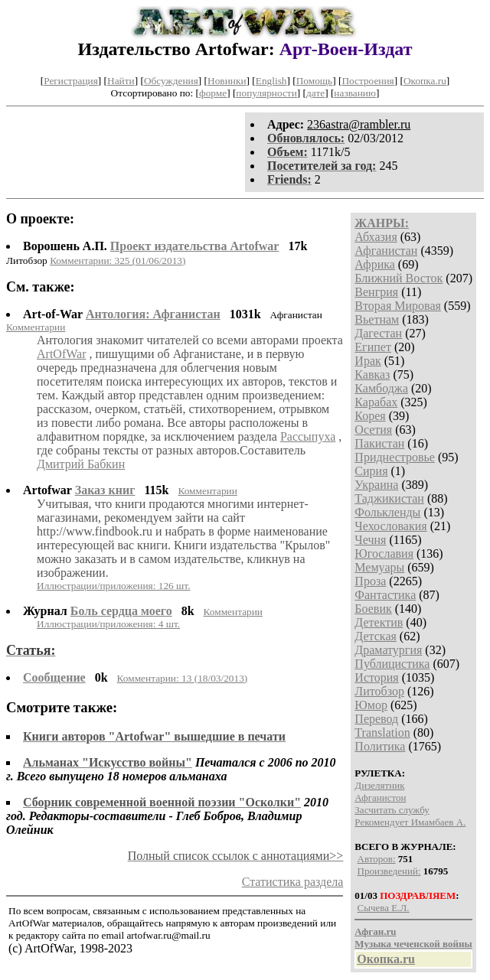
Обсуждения (171, 81)
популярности (266, 93)
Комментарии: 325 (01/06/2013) (118, 260)
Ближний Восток (399, 278)
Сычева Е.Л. (384, 908)
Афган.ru (375, 931)
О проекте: (40, 219)
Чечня (370, 540)
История (376, 677)
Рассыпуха (308, 436)
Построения (367, 81)
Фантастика (385, 595)
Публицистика (392, 664)
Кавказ (372, 374)
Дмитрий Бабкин (81, 464)
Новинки (227, 81)
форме (213, 93)
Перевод (376, 719)
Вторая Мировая (398, 306)
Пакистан (379, 443)
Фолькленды (387, 512)
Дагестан (378, 333)
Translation (382, 733)
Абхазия (376, 237)
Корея (370, 416)
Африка (375, 264)
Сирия (371, 471)
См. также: (41, 287)
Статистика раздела (293, 882)
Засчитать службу (392, 810)
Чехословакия (390, 526)
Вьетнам (377, 319)
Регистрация (71, 81)
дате (315, 93)
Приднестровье (395, 457)
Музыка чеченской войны (413, 944)
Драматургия (388, 650)
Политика (380, 746)
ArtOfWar (61, 354)
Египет (373, 347)
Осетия (373, 430)
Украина (376, 485)
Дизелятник (379, 785)
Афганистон (380, 798)
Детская (376, 636)
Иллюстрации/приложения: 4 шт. (108, 624)
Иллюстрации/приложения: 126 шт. (114, 586)
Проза (370, 581)
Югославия (384, 553)
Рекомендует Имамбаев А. (410, 822)
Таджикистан (389, 498)
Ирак (367, 361)
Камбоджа (381, 388)
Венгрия (376, 292)
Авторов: (377, 859)
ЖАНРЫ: (382, 223)
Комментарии (36, 327)
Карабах (376, 402)
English (271, 81)
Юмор (371, 705)
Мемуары (379, 567)
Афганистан (386, 251)
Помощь (314, 81)
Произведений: (389, 871)
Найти (121, 81)
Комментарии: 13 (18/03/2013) (183, 678)
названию (355, 93)
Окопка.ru (425, 81)
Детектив (379, 622)
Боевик (373, 609)
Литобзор (379, 691)
